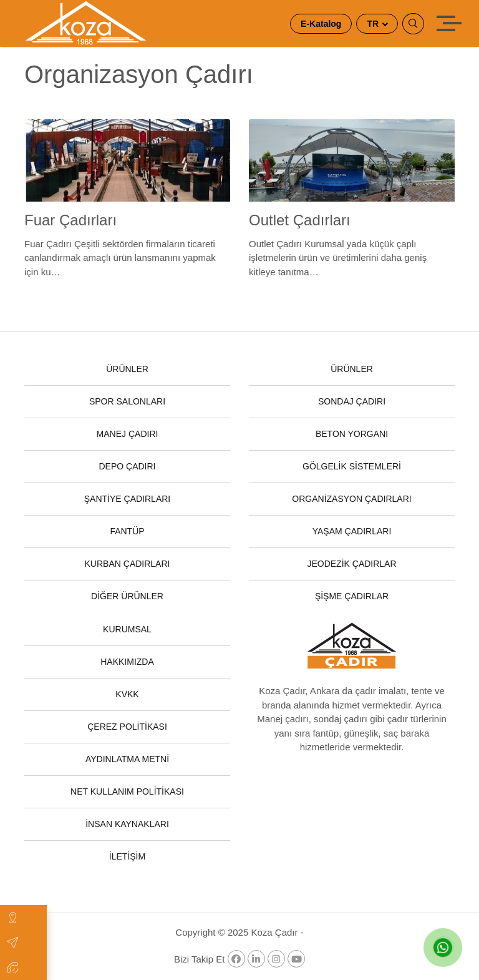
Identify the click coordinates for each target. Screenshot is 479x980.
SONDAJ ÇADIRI (352, 401)
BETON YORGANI (352, 434)
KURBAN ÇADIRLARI (128, 564)
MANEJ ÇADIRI (128, 434)
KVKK (127, 694)
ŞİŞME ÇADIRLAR (352, 596)
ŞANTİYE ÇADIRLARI (127, 499)
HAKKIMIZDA (127, 662)
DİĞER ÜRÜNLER (127, 596)
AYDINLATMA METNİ (127, 759)
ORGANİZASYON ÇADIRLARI (351, 499)
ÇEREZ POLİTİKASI (127, 727)
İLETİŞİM (127, 856)
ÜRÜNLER (127, 369)
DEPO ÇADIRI (127, 466)
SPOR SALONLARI (127, 401)
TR (374, 24)
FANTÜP (127, 531)
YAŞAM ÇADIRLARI (352, 531)
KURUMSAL (127, 629)
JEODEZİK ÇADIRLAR (351, 564)
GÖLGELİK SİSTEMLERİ (352, 466)
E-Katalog (321, 24)
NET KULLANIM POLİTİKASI (127, 791)
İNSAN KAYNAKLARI (127, 824)
